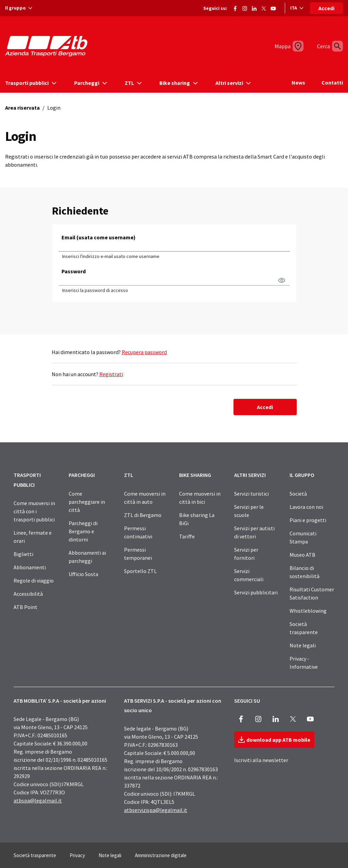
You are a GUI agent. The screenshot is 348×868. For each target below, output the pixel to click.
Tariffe (187, 536)
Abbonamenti (30, 567)
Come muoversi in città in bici (200, 498)
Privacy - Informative (304, 663)
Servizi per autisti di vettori (254, 532)
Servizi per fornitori (246, 554)
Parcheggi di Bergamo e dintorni (83, 531)
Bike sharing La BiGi (197, 519)
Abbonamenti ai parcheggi (87, 557)
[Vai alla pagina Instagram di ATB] (245, 7)
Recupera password (144, 352)
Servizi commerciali (249, 575)
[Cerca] (335, 46)
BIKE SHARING (195, 475)
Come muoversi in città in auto (145, 498)
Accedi (326, 8)
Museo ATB (302, 555)
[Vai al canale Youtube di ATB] (273, 7)
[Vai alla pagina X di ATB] (264, 7)
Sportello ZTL (140, 571)
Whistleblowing (308, 611)
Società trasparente (304, 628)
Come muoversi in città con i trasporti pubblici (34, 511)
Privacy (77, 855)
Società (298, 494)
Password (74, 271)
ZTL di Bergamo (143, 515)
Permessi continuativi (138, 532)
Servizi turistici (251, 494)
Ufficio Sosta (83, 574)
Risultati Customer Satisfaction (312, 593)
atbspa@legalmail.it (38, 800)
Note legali (303, 645)
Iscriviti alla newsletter (261, 760)
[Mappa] (286, 46)
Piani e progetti (308, 520)
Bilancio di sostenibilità (304, 572)
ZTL (129, 475)
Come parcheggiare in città (87, 502)
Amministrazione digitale (161, 855)
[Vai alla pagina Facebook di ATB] (235, 7)
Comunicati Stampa (303, 537)
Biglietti (23, 554)
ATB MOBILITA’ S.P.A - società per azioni (60, 701)
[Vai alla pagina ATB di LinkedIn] (254, 7)
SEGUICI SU (247, 701)
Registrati (111, 374)
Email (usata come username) (99, 237)
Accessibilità (28, 594)
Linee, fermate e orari (33, 537)
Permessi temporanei (138, 554)
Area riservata (22, 108)
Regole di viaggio (34, 580)
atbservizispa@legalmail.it (156, 810)
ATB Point (25, 607)
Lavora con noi (306, 507)
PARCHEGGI (82, 475)
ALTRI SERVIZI (250, 475)
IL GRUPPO (302, 475)
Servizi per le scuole (249, 511)
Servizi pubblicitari (256, 592)
